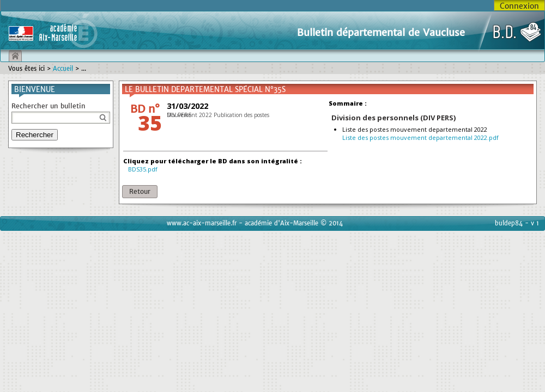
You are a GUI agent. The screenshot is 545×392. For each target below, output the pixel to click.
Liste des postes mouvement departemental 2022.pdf (420, 137)
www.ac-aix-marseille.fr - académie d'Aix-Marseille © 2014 (255, 223)
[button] (140, 192)
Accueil (63, 69)
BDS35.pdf (143, 169)
